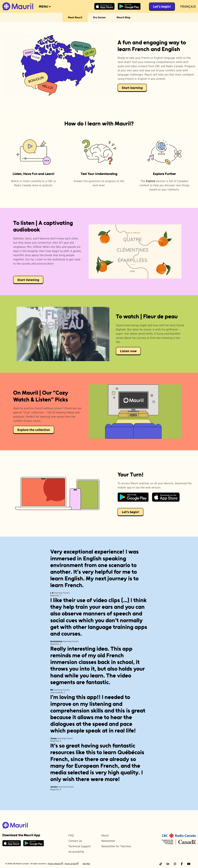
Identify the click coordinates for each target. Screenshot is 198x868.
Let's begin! (130, 512)
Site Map (86, 864)
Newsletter (108, 841)
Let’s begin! (162, 6)
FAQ (71, 835)
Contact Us (75, 841)
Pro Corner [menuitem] (99, 17)
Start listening (28, 280)
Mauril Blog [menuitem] (123, 17)
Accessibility (76, 851)
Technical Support (80, 846)
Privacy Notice (54, 864)
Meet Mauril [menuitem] (75, 17)
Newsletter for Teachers (116, 846)
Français (188, 6)
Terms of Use (70, 864)
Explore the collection (34, 430)
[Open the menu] (45, 6)
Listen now (128, 351)
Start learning (132, 88)
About (105, 835)
